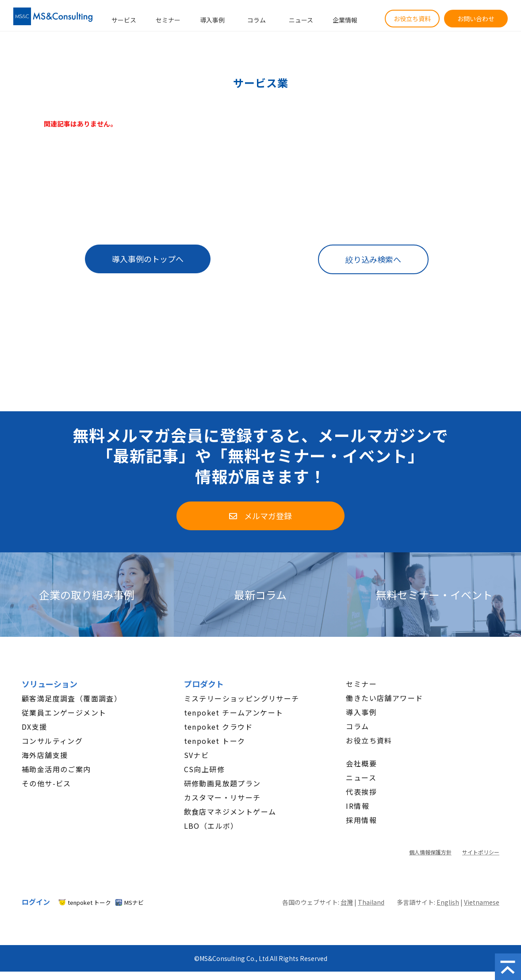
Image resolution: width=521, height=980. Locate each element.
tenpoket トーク (215, 741)
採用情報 (361, 820)
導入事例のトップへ (148, 259)
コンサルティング (52, 741)
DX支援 (34, 727)
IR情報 (358, 806)
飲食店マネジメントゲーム (230, 812)
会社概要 (361, 763)
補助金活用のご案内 (56, 769)
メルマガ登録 (268, 516)
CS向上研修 (204, 769)
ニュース (301, 20)
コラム (257, 20)
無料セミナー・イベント (434, 595)
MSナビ (134, 902)
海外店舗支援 (45, 755)
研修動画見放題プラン (222, 783)
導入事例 (212, 20)
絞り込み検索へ (373, 259)
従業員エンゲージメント (64, 712)
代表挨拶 (361, 792)
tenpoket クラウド (218, 727)
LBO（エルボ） (211, 826)
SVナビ (197, 755)
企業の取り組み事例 (87, 595)
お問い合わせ (476, 19)
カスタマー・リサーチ (222, 797)
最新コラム (260, 595)
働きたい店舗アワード (384, 698)
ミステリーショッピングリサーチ (242, 698)
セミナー (168, 20)
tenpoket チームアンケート (234, 712)
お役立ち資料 (412, 19)
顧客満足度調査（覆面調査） (72, 698)
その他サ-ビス (46, 783)
